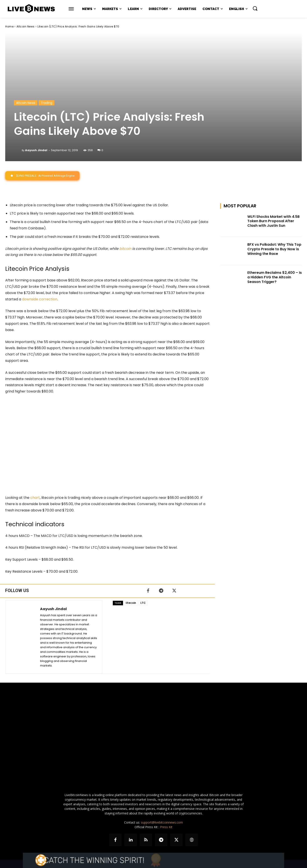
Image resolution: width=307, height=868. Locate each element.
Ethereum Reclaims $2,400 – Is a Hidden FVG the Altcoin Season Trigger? (275, 277)
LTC (143, 603)
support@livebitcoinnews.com (162, 822)
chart (35, 498)
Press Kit (166, 827)
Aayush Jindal (36, 150)
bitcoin (125, 249)
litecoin (131, 603)
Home (9, 26)
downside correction (40, 299)
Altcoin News (26, 26)
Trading (46, 103)
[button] (255, 8)
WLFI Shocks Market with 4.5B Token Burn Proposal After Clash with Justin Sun (273, 221)
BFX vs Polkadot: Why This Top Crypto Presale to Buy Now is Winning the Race (274, 249)
